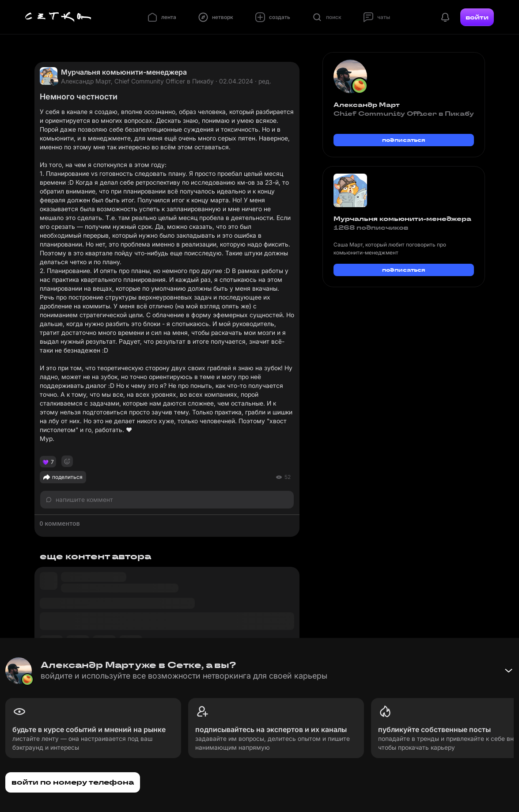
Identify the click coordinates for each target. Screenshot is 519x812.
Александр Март (367, 105)
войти (477, 17)
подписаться (404, 140)
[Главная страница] (58, 17)
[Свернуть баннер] (508, 671)
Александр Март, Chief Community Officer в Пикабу (137, 81)
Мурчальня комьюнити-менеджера (124, 72)
